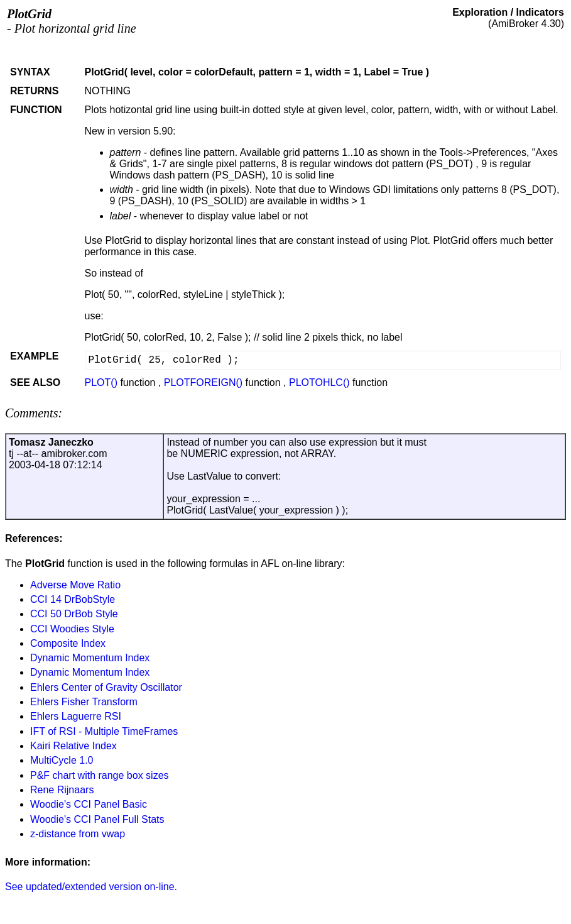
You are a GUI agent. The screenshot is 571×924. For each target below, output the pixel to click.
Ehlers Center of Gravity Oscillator (106, 687)
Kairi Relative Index (73, 746)
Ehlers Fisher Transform (84, 702)
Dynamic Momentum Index (90, 658)
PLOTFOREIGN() (203, 382)
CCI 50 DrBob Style (74, 614)
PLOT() (101, 382)
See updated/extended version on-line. (91, 887)
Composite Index (68, 643)
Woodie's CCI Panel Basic (89, 804)
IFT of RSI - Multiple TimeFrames (104, 731)
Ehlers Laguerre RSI (76, 716)
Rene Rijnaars (62, 790)
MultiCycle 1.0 (62, 760)
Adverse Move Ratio (75, 585)
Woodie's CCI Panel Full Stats (97, 819)
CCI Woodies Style (72, 629)
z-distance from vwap (78, 834)
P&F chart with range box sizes (100, 775)
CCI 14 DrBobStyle (73, 599)
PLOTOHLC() (319, 382)
